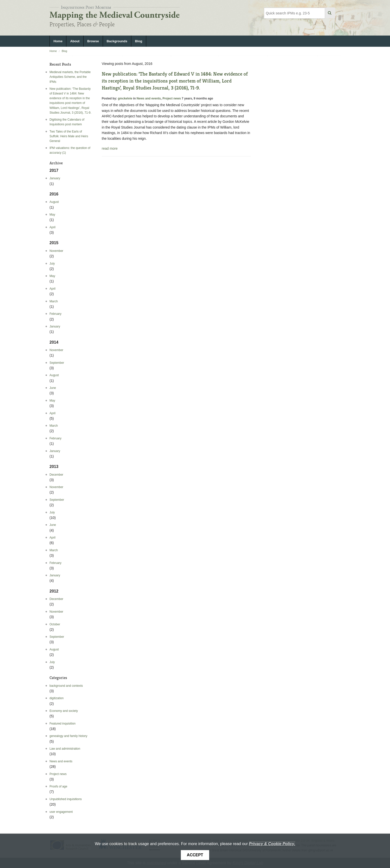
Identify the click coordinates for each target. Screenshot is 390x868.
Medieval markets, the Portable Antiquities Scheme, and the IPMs (70, 77)
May (52, 215)
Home (58, 41)
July (52, 264)
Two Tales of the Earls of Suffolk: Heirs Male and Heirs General (69, 136)
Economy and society (64, 711)
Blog (139, 41)
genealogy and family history (68, 736)
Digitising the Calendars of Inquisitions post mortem (67, 122)
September (57, 363)
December (56, 475)
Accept (195, 855)
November (56, 251)
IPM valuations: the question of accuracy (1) (70, 150)
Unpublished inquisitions (66, 799)
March (54, 301)
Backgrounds (117, 41)
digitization (57, 698)
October (55, 624)
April (52, 227)
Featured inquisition (63, 724)
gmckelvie (125, 98)
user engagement (61, 812)
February (55, 314)
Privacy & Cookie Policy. (272, 844)
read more (110, 148)
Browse (93, 41)
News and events (61, 761)
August (54, 202)
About (75, 41)
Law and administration (65, 749)
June (53, 388)
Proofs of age (58, 786)
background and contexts (66, 686)
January (55, 178)
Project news (58, 774)
